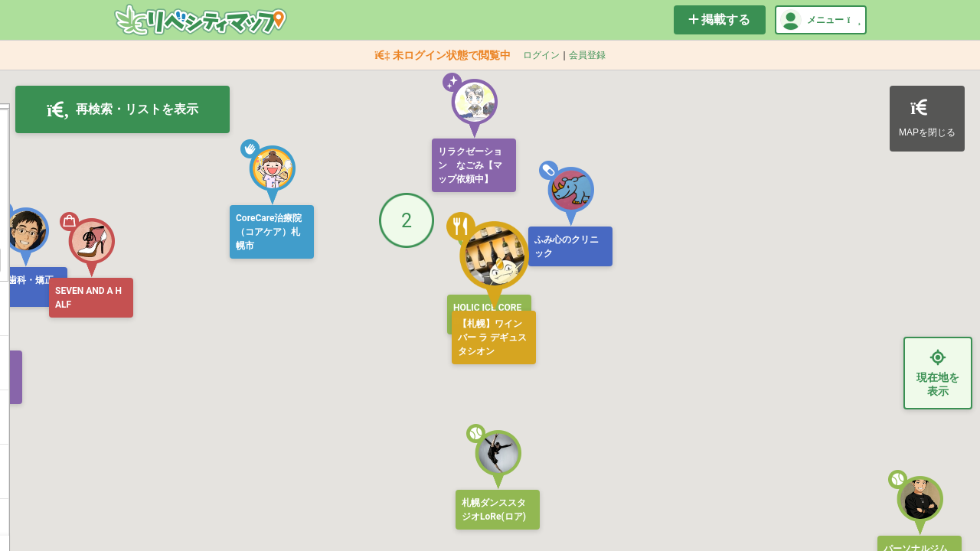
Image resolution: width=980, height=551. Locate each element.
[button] (268, 172)
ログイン (541, 55)
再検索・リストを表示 (122, 109)
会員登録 (587, 55)
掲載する (719, 20)
